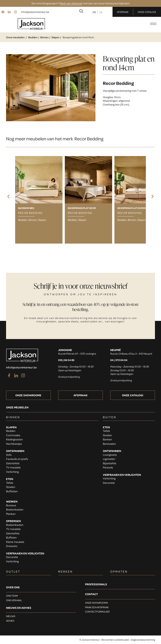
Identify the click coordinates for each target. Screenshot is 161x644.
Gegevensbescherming (143, 640)
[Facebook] (3, 12)
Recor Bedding (118, 83)
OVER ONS (13, 587)
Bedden (33, 37)
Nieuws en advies (19, 608)
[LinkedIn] (9, 12)
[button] (8, 197)
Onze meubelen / (16, 37)
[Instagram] (15, 12)
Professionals (96, 584)
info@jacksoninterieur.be (35, 12)
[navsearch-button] (81, 12)
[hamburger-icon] (153, 24)
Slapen (55, 37)
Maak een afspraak (71, 3)
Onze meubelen (17, 407)
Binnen (45, 37)
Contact (91, 594)
